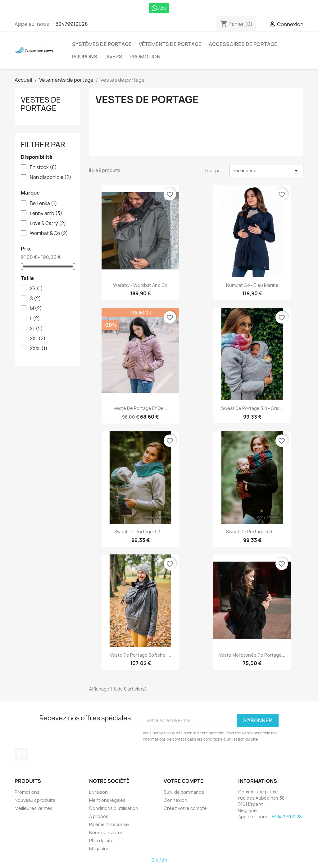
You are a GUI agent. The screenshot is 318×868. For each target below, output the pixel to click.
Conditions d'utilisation (114, 808)
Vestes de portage (41, 104)
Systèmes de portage (102, 44)
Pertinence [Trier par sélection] (266, 171)
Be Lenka (43, 204)
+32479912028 (70, 24)
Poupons (85, 57)
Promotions (27, 792)
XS (36, 289)
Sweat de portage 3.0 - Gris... (252, 408)
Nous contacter (106, 832)
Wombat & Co (49, 233)
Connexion (175, 800)
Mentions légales (107, 800)
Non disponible (51, 177)
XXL (38, 339)
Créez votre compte (185, 808)
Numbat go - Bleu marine (252, 285)
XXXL (39, 349)
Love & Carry (48, 223)
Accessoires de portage (243, 44)
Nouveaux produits (35, 800)
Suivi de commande (184, 792)
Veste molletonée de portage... (252, 655)
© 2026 (159, 860)
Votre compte (184, 781)
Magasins (99, 849)
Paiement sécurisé (109, 824)
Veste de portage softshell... (141, 655)
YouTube (21, 754)
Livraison (98, 792)
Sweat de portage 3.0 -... (141, 532)
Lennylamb (46, 214)
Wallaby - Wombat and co (140, 285)
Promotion (145, 57)
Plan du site (101, 840)
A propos (99, 816)
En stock (43, 168)
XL (36, 329)
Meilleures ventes (34, 808)
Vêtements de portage (170, 44)
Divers (113, 57)
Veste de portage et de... (141, 408)
